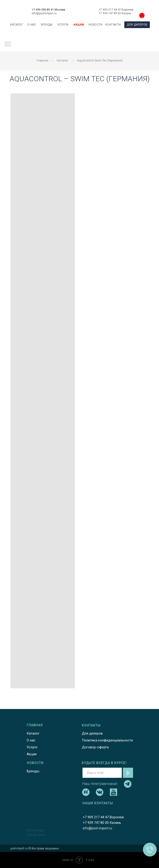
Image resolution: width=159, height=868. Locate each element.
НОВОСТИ (95, 25)
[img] (80, 10)
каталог (17, 25)
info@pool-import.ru (44, 13)
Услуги (32, 747)
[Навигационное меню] (8, 44)
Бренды (33, 771)
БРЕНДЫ (47, 25)
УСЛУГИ (63, 25)
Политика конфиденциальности (107, 740)
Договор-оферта (95, 747)
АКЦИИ (79, 25)
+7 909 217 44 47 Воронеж (116, 10)
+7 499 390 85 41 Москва (48, 10)
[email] (102, 773)
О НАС (32, 25)
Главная (42, 60)
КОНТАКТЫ (113, 25)
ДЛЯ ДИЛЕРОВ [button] (137, 25)
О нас (31, 740)
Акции (32, 754)
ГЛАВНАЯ (35, 725)
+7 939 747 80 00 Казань (115, 13)
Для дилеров (92, 733)
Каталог (63, 60)
